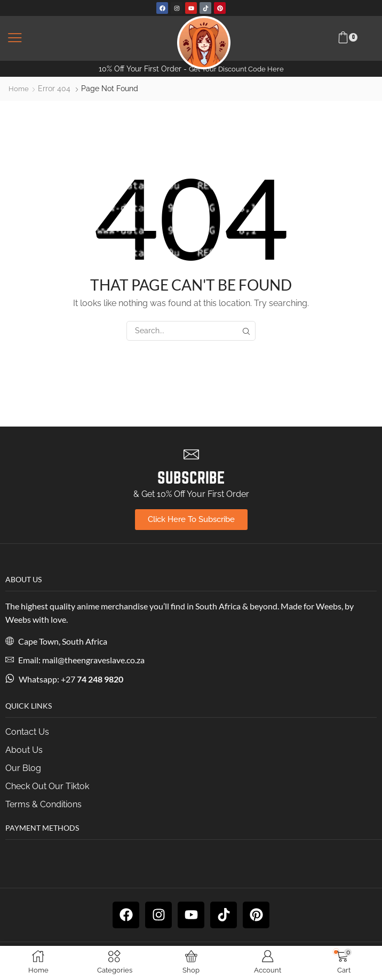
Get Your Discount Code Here (236, 69)
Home (19, 89)
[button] (15, 38)
